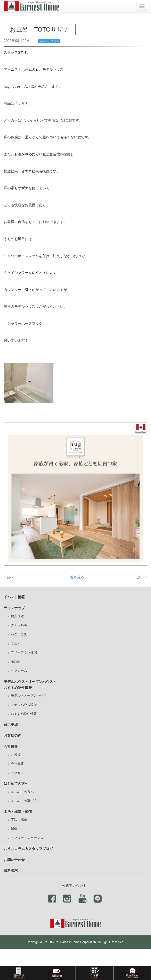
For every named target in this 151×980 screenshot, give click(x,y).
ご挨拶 (16, 755)
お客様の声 (13, 735)
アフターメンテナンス (27, 838)
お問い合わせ (14, 860)
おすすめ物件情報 (24, 714)
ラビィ (16, 643)
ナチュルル (19, 625)
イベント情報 (14, 597)
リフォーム (19, 671)
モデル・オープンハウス (29, 696)
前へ (10, 577)
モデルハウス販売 (24, 705)
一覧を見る (75, 577)
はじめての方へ (22, 792)
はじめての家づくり (25, 801)
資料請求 (11, 870)
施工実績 (11, 725)
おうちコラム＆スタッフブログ (28, 849)
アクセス (17, 773)
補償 (14, 829)
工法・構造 (19, 820)
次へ (141, 577)
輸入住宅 (17, 616)
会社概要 (17, 764)
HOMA (16, 662)
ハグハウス (19, 634)
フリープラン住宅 (24, 652)
